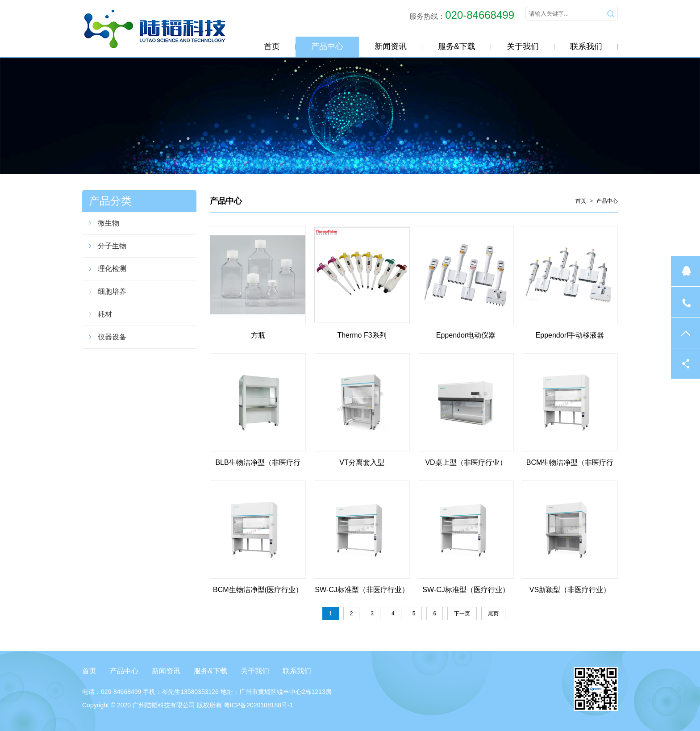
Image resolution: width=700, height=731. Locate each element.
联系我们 (586, 46)
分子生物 (112, 246)
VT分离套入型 (362, 462)
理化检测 (112, 269)
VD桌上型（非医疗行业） (466, 462)
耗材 (105, 314)
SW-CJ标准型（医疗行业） (466, 590)
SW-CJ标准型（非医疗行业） (362, 590)
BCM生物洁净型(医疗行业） (258, 590)
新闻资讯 (391, 46)
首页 (272, 46)
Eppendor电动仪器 (466, 335)
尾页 (493, 614)
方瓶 (258, 335)
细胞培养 (112, 291)
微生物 (108, 223)
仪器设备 (112, 337)
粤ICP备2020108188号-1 (258, 705)
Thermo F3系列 (362, 335)
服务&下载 (457, 46)
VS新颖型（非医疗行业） (570, 590)
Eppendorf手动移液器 (570, 335)
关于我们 (523, 46)
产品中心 (327, 46)
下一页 (462, 614)
